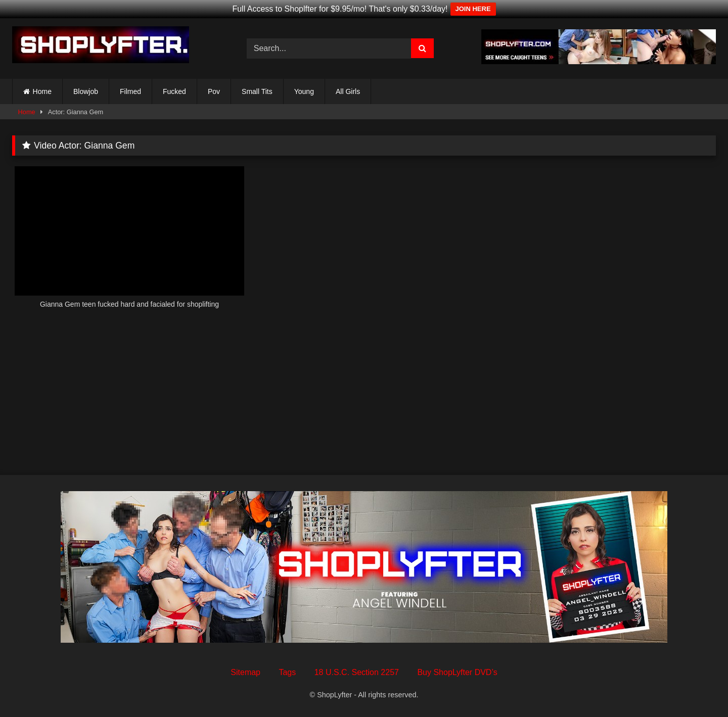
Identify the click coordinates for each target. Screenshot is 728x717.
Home (42, 91)
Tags (287, 672)
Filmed (130, 91)
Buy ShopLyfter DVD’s (457, 672)
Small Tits (257, 91)
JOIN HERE (473, 9)
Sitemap (245, 672)
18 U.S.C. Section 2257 (357, 672)
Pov (214, 91)
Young (304, 91)
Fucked (174, 91)
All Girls (348, 91)
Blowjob (86, 91)
